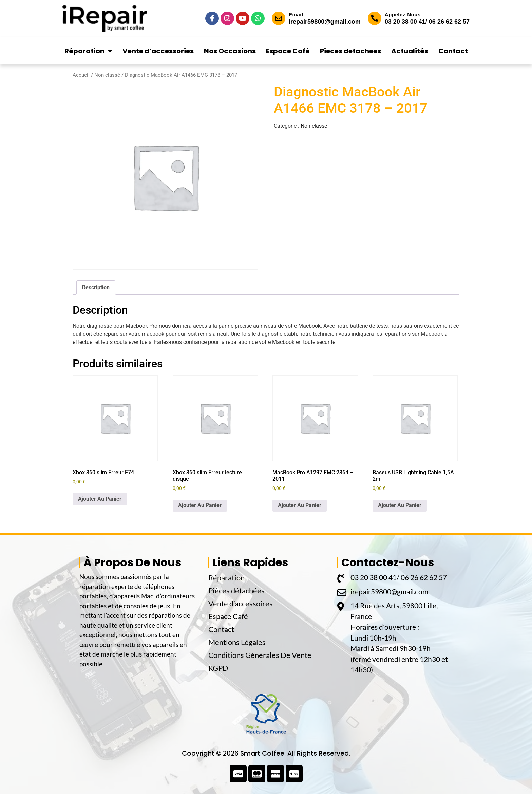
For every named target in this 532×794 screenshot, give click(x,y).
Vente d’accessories (158, 51)
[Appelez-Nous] (375, 18)
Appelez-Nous (403, 14)
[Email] (279, 18)
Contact (453, 51)
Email (296, 14)
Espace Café (288, 51)
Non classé (107, 75)
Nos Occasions (230, 51)
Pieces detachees (350, 51)
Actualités (410, 51)
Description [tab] (96, 287)
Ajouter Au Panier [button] (100, 499)
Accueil (81, 75)
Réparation (88, 51)
